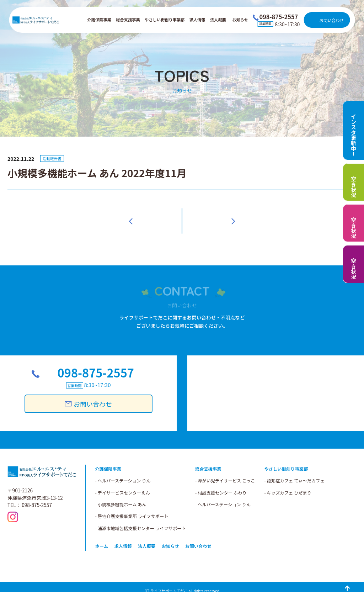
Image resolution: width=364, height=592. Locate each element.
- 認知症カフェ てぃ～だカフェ (295, 473)
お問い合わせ (332, 20)
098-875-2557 (95, 366)
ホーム (102, 538)
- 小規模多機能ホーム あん (121, 496)
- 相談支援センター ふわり (221, 485)
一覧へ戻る (182, 217)
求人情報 (197, 20)
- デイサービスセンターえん (123, 485)
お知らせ (240, 20)
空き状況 (354, 187)
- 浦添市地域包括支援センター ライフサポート (141, 520)
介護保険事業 (100, 20)
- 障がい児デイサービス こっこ (225, 473)
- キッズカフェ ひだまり (288, 485)
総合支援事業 (128, 20)
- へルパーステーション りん (223, 496)
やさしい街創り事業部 (165, 20)
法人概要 (218, 20)
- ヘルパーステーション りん (123, 473)
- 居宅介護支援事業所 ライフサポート (132, 508)
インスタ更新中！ (354, 135)
